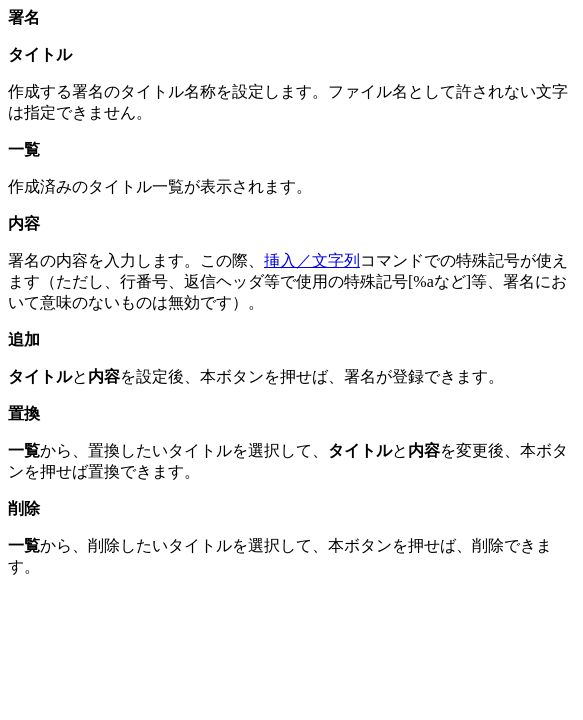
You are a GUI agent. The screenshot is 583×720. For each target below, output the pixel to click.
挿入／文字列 (312, 260)
